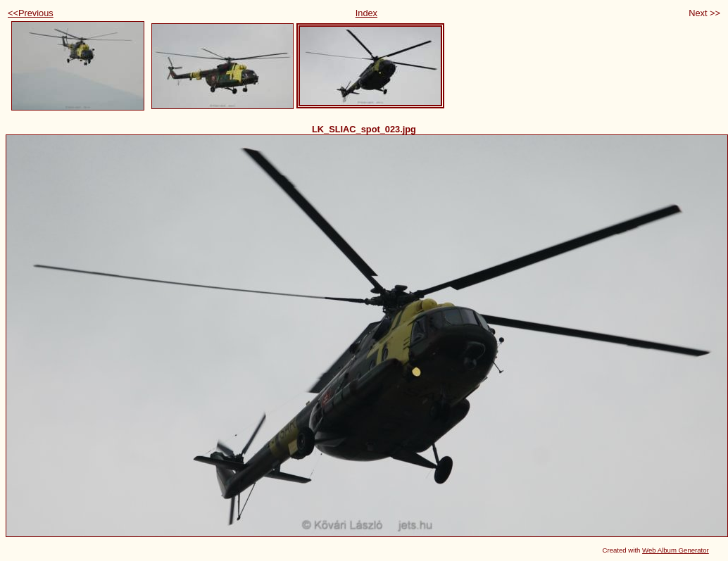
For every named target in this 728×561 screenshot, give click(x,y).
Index (366, 13)
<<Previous (31, 13)
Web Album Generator (676, 550)
